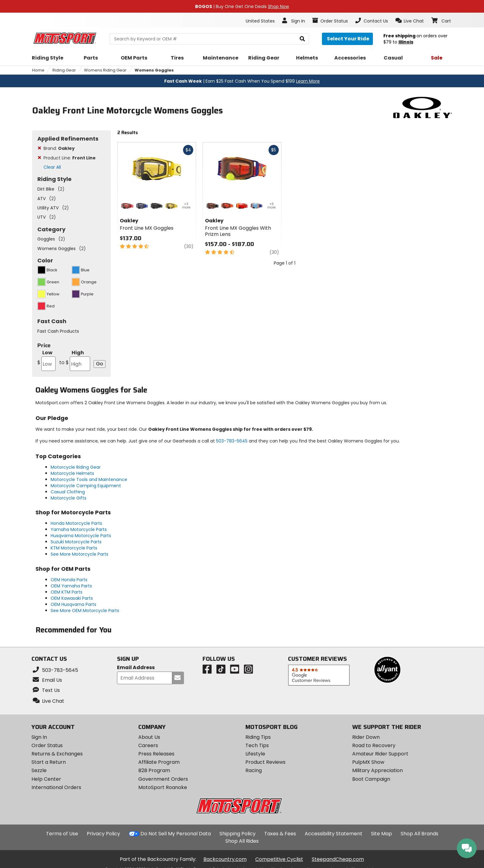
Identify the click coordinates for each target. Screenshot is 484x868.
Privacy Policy (103, 834)
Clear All (52, 167)
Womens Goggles (154, 70)
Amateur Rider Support (380, 754)
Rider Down (366, 737)
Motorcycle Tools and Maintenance (89, 479)
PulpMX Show (368, 762)
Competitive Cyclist (279, 859)
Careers (148, 745)
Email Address (136, 668)
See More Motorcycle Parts (79, 554)
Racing (254, 770)
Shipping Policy (238, 834)
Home (38, 70)
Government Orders (163, 779)
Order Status (47, 745)
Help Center (46, 779)
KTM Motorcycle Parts (74, 548)
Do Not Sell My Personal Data (176, 834)
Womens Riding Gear (105, 70)
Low (46, 360)
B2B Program (154, 770)
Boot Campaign (371, 779)
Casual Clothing (68, 492)
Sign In (39, 737)
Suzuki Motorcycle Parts (76, 542)
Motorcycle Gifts (69, 498)
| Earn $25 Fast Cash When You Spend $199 (242, 81)
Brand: (59, 148)
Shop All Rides (242, 841)
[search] (302, 39)
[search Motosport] (209, 39)
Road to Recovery (374, 745)
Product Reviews (265, 762)
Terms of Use (62, 834)
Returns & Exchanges (57, 754)
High (75, 360)
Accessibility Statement (334, 834)
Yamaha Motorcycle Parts (79, 529)
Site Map (382, 834)
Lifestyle (255, 754)
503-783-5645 (232, 441)
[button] (410, 21)
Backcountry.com (225, 859)
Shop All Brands (419, 834)
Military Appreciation (378, 770)
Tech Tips (257, 745)
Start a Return (49, 762)
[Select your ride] (347, 39)
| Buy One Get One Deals (242, 6)
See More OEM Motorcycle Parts (85, 611)
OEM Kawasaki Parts (72, 598)
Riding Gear (64, 70)
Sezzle (39, 770)
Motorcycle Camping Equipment (86, 486)
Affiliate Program (159, 762)
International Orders (56, 787)
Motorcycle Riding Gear (76, 467)
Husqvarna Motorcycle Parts (81, 536)
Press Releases (156, 754)
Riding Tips (258, 737)
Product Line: (70, 158)
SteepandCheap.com (338, 859)
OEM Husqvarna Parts (73, 604)
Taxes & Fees (280, 834)
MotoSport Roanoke (163, 787)
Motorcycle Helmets (72, 473)
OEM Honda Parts (69, 580)
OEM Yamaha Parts (71, 586)
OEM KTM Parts (67, 592)
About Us (149, 737)
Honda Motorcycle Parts (76, 523)
